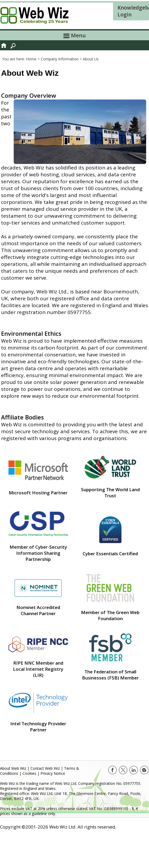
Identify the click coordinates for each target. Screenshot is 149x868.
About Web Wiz (13, 768)
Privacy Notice (53, 773)
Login (125, 15)
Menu (74, 35)
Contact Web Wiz (45, 768)
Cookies (29, 773)
